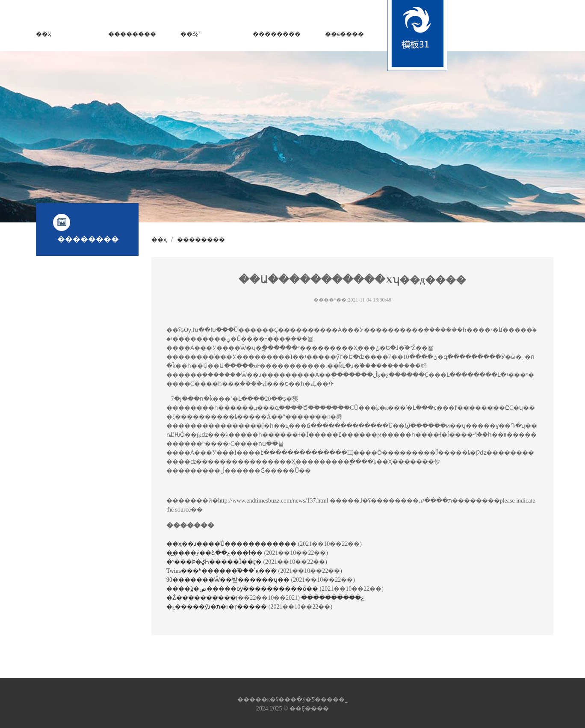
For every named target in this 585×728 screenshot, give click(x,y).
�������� (132, 34)
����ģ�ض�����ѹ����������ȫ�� (243, 589)
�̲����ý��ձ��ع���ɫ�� (215, 553)
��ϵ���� (344, 34)
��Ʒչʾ (190, 34)
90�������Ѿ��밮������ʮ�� (229, 580)
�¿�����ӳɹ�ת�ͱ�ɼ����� (217, 607)
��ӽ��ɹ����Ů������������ (232, 544)
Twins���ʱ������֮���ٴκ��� (222, 571)
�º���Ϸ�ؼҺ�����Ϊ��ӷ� (215, 562)
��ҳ (44, 34)
